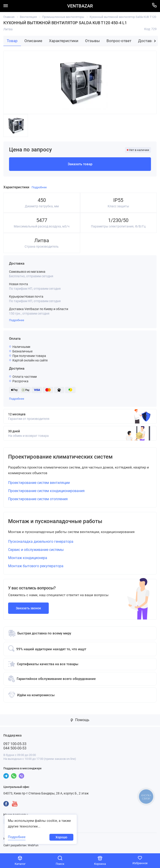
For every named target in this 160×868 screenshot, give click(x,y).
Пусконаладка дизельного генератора (41, 542)
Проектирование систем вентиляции (39, 483)
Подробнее (17, 320)
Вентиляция (28, 17)
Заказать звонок (28, 608)
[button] (155, 41)
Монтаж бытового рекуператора (36, 566)
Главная (9, 17)
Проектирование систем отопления (38, 499)
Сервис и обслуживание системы (36, 550)
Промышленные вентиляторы (63, 17)
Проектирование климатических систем (60, 457)
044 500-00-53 (15, 748)
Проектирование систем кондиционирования (46, 491)
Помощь (80, 720)
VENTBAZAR (80, 6)
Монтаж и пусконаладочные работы (55, 521)
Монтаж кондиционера (28, 558)
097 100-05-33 (15, 744)
